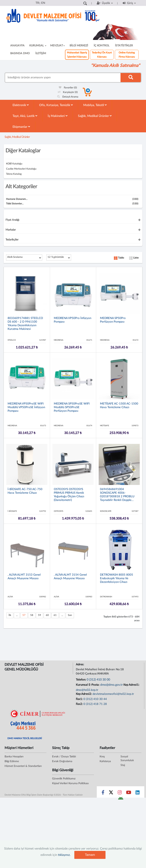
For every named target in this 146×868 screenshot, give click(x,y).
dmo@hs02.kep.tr (87, 690)
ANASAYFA (17, 46)
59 (40, 615)
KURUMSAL (38, 46)
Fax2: (80, 704)
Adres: (80, 664)
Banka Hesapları (14, 757)
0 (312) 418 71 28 (95, 704)
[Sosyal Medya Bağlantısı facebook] (103, 793)
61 (55, 615)
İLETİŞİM (41, 53)
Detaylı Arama (68, 97)
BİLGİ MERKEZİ (79, 46)
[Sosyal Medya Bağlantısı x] (111, 793)
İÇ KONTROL (102, 46)
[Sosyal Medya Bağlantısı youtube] (129, 793)
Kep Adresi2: (84, 694)
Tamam (90, 855)
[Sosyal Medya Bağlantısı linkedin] (138, 793)
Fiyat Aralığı (12, 220)
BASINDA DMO (20, 53)
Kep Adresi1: (132, 685)
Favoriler (68, 88)
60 (47, 615)
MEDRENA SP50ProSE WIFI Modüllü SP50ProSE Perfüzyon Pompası (72, 407)
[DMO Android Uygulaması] (121, 799)
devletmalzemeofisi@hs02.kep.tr (113, 694)
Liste (134, 258)
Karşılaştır (68, 92)
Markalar (11, 230)
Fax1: (80, 699)
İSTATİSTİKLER (124, 46)
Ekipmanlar (21, 127)
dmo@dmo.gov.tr (111, 685)
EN (43, 3)
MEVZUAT (58, 46)
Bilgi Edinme (12, 761)
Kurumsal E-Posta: (88, 685)
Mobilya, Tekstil (95, 105)
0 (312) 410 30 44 (95, 699)
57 (24, 615)
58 (32, 615)
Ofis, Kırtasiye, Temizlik (56, 105)
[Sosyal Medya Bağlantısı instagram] (120, 793)
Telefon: (81, 680)
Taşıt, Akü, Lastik (25, 116)
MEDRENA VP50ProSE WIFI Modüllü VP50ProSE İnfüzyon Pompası (26, 407)
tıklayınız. (64, 855)
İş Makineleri (58, 116)
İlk (10, 615)
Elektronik (21, 105)
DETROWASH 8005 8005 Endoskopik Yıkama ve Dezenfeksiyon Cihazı (117, 578)
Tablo (119, 258)
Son (70, 615)
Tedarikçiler (12, 240)
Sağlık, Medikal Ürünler (95, 116)
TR (37, 3)
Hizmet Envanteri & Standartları (23, 766)
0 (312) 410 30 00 (98, 680)
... (17, 615)
